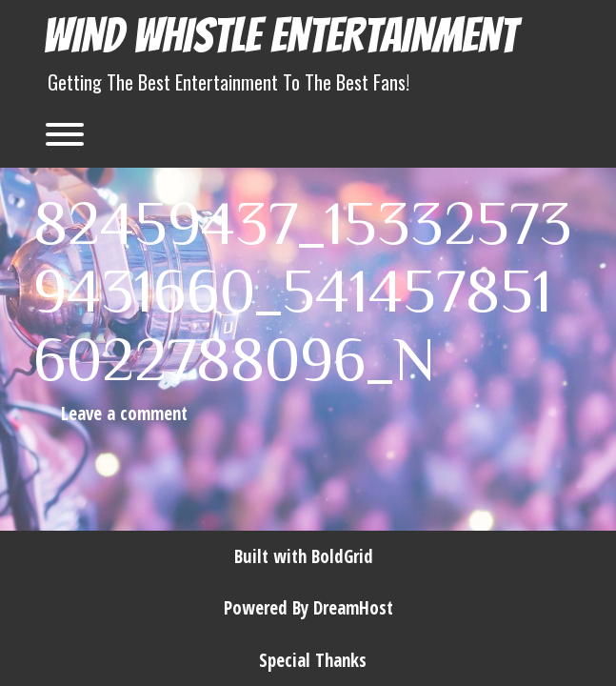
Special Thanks (313, 660)
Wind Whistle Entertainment (280, 36)
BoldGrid (342, 556)
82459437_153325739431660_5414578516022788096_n (303, 289)
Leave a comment (124, 414)
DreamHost (353, 608)
